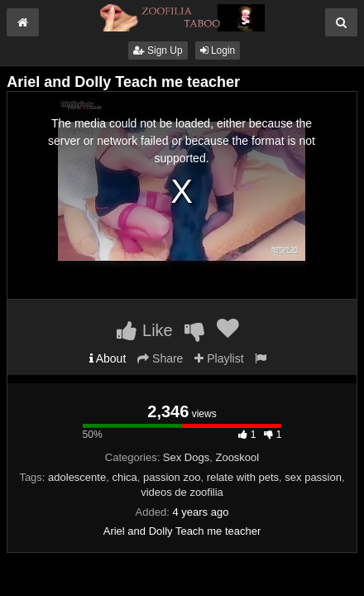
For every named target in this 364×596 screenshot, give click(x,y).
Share (160, 358)
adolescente (77, 477)
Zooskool (237, 457)
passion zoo (172, 477)
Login (218, 50)
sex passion (313, 477)
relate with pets (243, 477)
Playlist (219, 358)
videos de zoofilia (182, 492)
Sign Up (158, 50)
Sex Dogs (186, 457)
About (108, 358)
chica (124, 477)
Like (144, 330)
